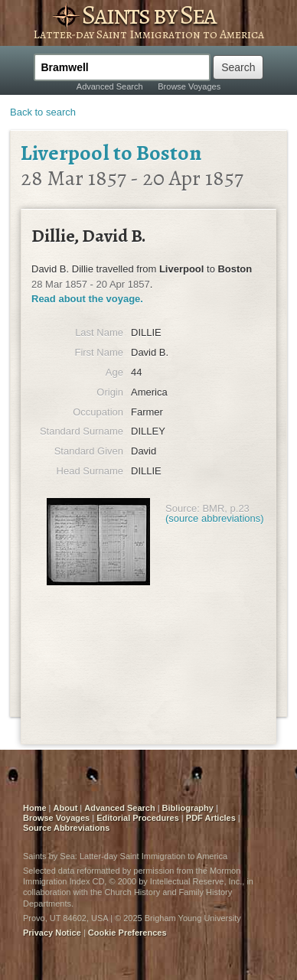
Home (35, 808)
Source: (183, 508)
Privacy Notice (52, 933)
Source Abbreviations (66, 828)
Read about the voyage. (87, 299)
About (66, 808)
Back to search (43, 112)
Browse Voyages (189, 86)
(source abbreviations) (215, 518)
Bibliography (188, 808)
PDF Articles (211, 818)
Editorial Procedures (138, 818)
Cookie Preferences (127, 933)
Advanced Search (110, 86)
